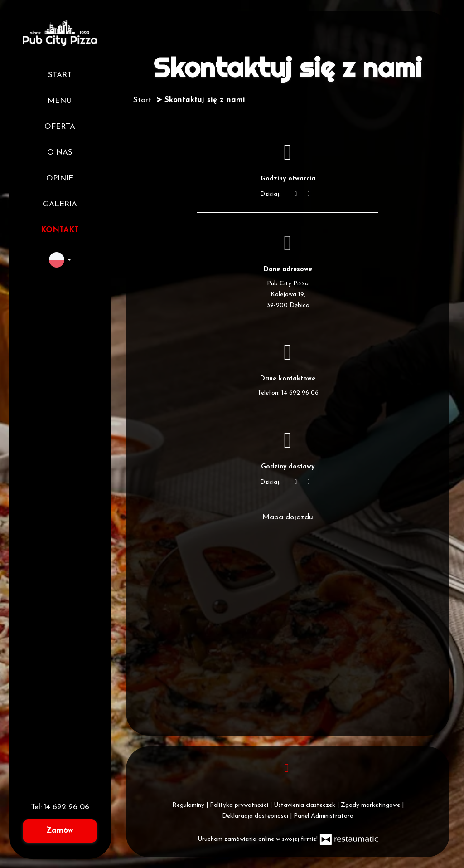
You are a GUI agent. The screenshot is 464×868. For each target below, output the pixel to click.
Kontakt (60, 230)
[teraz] (296, 195)
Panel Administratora (324, 816)
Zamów (60, 831)
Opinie (60, 178)
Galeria (60, 204)
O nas (60, 153)
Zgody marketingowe (371, 805)
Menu (60, 101)
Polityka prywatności (240, 805)
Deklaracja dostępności (256, 816)
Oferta (60, 127)
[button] (60, 260)
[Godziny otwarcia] (309, 195)
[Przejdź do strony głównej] (60, 33)
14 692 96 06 (67, 807)
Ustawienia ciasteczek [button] (305, 805)
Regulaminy (189, 805)
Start (60, 75)
